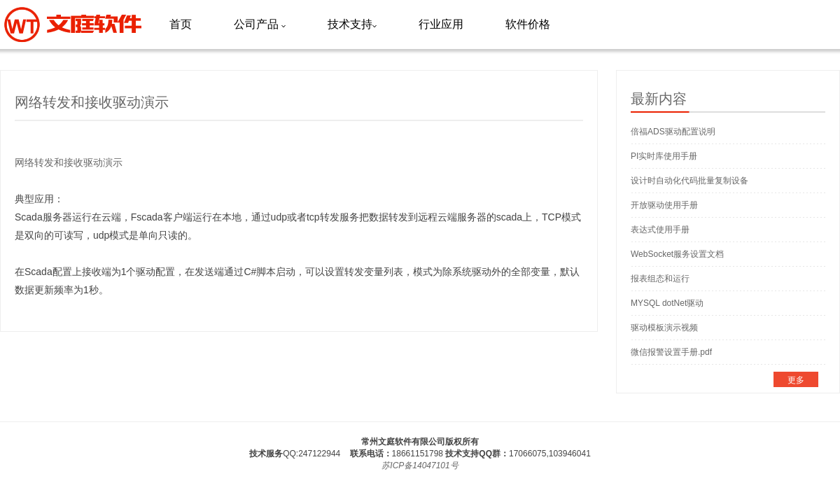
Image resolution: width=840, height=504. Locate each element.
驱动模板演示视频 (664, 328)
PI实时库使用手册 (664, 156)
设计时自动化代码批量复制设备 (689, 181)
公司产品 (260, 24)
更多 (796, 380)
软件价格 (528, 24)
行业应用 (441, 24)
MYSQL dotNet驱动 (667, 303)
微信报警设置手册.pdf (671, 352)
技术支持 (352, 24)
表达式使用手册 (660, 230)
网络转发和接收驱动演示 (69, 162)
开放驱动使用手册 (664, 205)
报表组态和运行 (660, 279)
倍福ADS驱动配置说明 (673, 132)
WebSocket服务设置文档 (677, 254)
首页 (181, 24)
